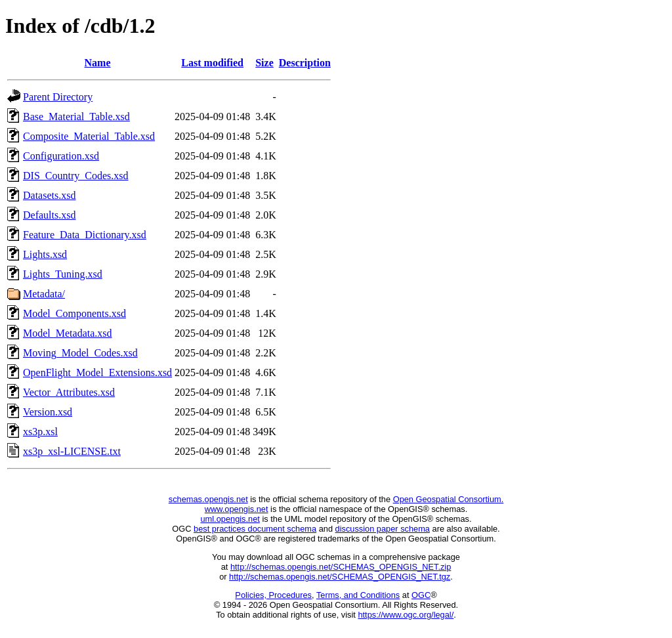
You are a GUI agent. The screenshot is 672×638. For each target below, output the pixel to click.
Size (264, 63)
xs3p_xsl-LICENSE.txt (72, 451)
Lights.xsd (45, 254)
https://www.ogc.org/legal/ (406, 615)
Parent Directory (58, 97)
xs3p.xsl (40, 432)
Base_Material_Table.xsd (76, 117)
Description (305, 63)
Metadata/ (44, 294)
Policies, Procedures (273, 595)
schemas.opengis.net (208, 499)
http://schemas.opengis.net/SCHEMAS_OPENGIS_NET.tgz (340, 577)
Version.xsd (48, 412)
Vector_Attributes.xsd (69, 392)
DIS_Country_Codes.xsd (75, 176)
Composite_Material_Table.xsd (89, 136)
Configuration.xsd (61, 156)
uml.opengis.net (230, 519)
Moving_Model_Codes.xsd (80, 353)
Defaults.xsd (49, 215)
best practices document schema (255, 529)
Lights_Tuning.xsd (63, 274)
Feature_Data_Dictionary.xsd (85, 235)
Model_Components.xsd (74, 313)
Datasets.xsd (49, 195)
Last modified (212, 63)
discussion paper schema (383, 529)
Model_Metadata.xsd (68, 333)
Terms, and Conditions (358, 595)
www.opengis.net (237, 509)
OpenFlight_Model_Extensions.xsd (97, 372)
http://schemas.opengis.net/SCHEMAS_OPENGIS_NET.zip (341, 567)
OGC (421, 595)
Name (98, 63)
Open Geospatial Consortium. (449, 499)
